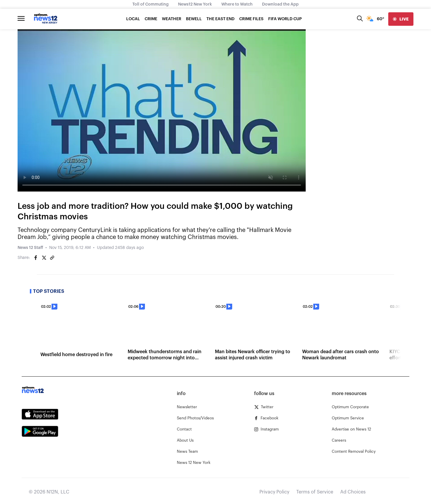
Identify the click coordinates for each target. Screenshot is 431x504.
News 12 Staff (30, 248)
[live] (401, 19)
